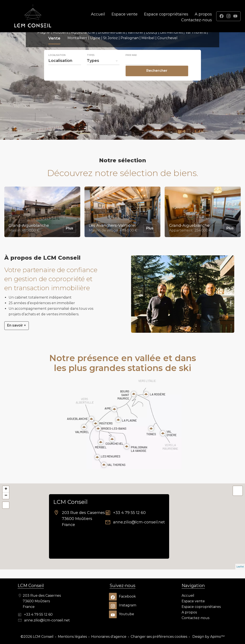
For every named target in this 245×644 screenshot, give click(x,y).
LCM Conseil (70, 502)
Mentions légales (72, 637)
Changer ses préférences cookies (159, 637)
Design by (208, 637)
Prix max (131, 64)
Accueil (33, 16)
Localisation (57, 64)
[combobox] (65, 70)
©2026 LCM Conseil (37, 637)
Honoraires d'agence (109, 637)
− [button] (6, 496)
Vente (54, 48)
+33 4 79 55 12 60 (129, 513)
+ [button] (6, 489)
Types (91, 64)
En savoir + (17, 325)
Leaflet (240, 567)
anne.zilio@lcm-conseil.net (139, 522)
